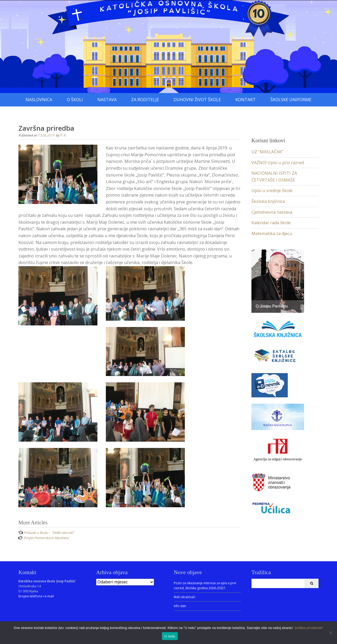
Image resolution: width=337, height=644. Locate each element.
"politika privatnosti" (308, 628)
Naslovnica (39, 100)
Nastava (107, 100)
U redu (170, 636)
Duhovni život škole (197, 100)
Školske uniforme (291, 100)
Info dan (180, 606)
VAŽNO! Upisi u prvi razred (278, 163)
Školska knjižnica (268, 201)
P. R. (63, 135)
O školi (75, 100)
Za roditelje (145, 100)
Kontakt (246, 100)
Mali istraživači (185, 597)
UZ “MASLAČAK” (267, 152)
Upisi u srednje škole (272, 191)
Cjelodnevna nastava (272, 212)
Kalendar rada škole (271, 223)
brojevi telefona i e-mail (36, 596)
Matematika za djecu (272, 233)
